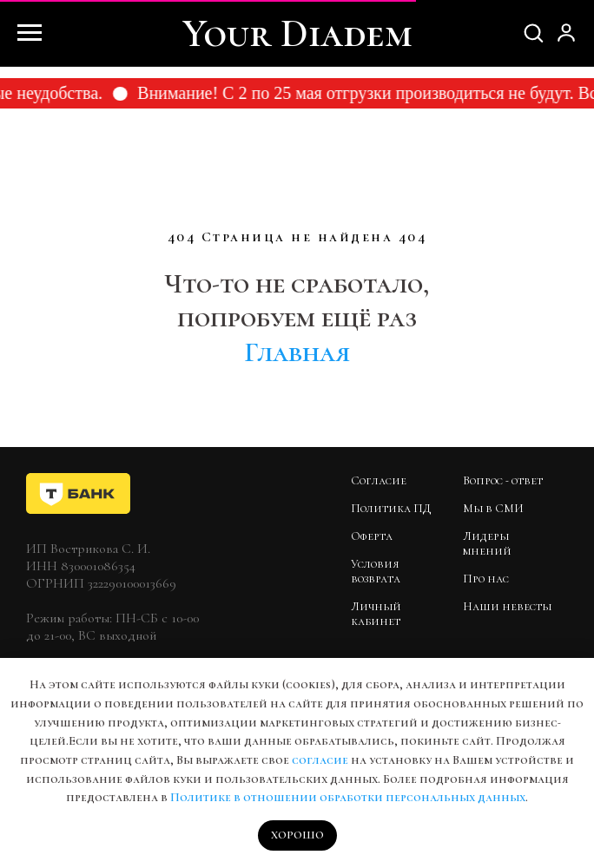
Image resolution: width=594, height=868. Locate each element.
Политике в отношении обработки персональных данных (348, 797)
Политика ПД (391, 508)
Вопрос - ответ (503, 480)
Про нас (486, 579)
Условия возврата (376, 571)
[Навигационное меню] (30, 33)
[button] (533, 32)
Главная (297, 352)
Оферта (372, 536)
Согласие (379, 480)
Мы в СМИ (493, 508)
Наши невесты (507, 606)
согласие (320, 760)
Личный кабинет (376, 614)
